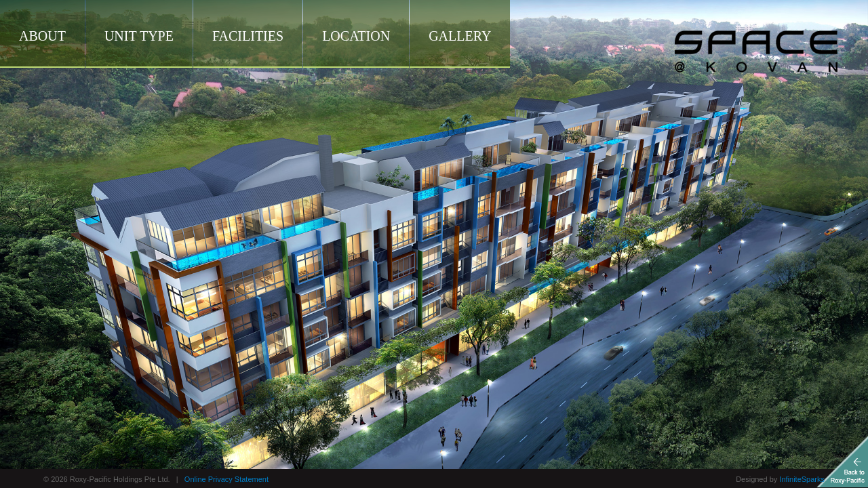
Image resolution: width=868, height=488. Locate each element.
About (42, 36)
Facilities (248, 36)
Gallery (460, 36)
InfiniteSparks (802, 479)
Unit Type (139, 36)
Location (356, 36)
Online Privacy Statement (226, 479)
